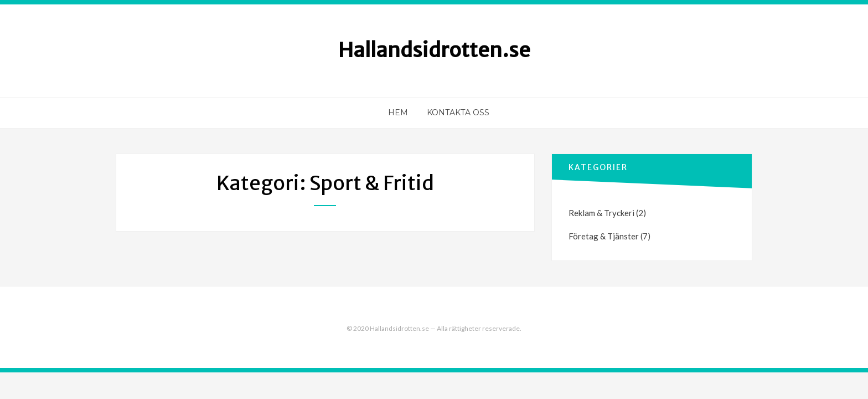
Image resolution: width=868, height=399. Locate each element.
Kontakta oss (458, 112)
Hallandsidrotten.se (434, 50)
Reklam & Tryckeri (601, 213)
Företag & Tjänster (604, 236)
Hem (398, 112)
